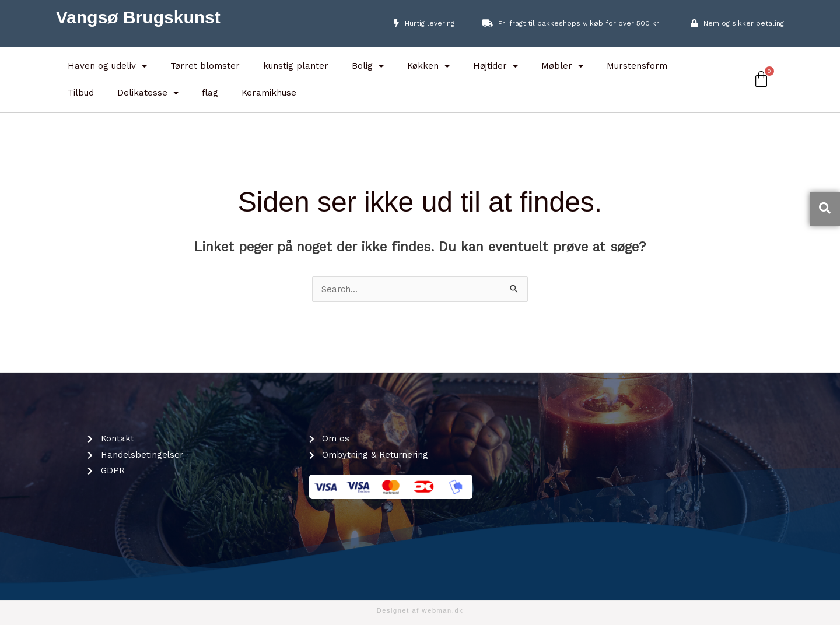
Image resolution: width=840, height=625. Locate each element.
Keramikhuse (269, 93)
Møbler (562, 66)
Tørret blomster (205, 66)
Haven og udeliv (107, 66)
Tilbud (81, 93)
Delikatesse (148, 93)
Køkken (428, 66)
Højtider (496, 66)
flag (210, 93)
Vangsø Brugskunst (138, 17)
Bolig (368, 66)
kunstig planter (296, 66)
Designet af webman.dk (420, 610)
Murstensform (637, 66)
